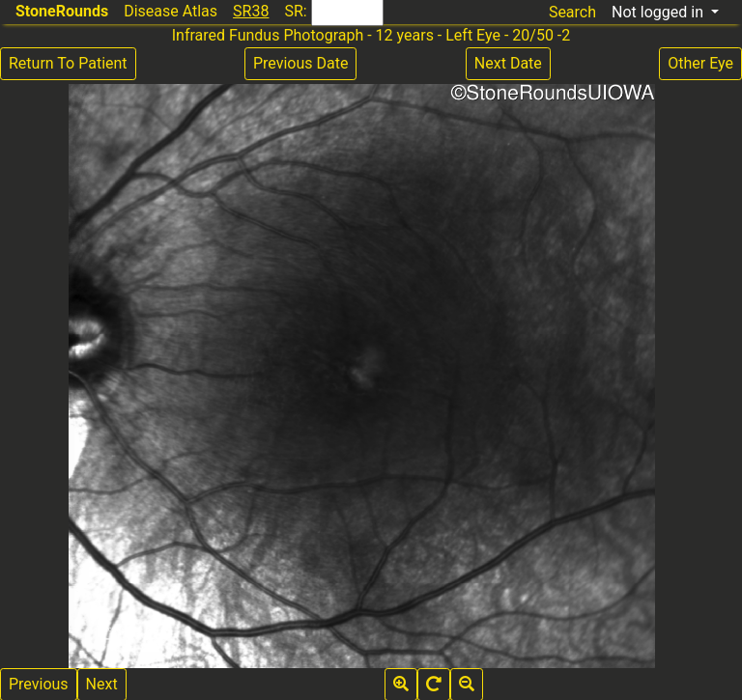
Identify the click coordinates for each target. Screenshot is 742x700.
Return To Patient (68, 63)
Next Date (508, 63)
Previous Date (300, 63)
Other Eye (700, 63)
